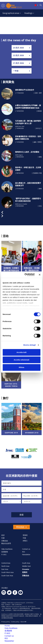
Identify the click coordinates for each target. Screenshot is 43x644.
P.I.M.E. (4, 555)
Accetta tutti (21, 352)
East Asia (5, 569)
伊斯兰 (25, 541)
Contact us (26, 549)
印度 (3, 538)
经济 (3, 535)
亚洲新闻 (5, 552)
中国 (24, 538)
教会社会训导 (6, 543)
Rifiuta (21, 367)
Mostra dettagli (29, 345)
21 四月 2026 (18, 63)
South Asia (26, 563)
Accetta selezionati (21, 360)
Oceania (26, 569)
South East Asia (7, 576)
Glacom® (23, 622)
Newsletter (26, 555)
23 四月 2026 (18, 48)
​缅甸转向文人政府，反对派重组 (27, 152)
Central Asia (6, 563)
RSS (24, 552)
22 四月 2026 (18, 55)
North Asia (5, 566)
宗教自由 (5, 541)
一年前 (16, 71)
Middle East (26, 566)
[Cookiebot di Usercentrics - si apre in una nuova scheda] (26, 275)
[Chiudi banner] (40, 275)
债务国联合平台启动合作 (25, 90)
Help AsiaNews (7, 549)
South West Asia (7, 572)
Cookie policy (15, 622)
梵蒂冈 (25, 535)
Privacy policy (6, 622)
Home (7, 626)
